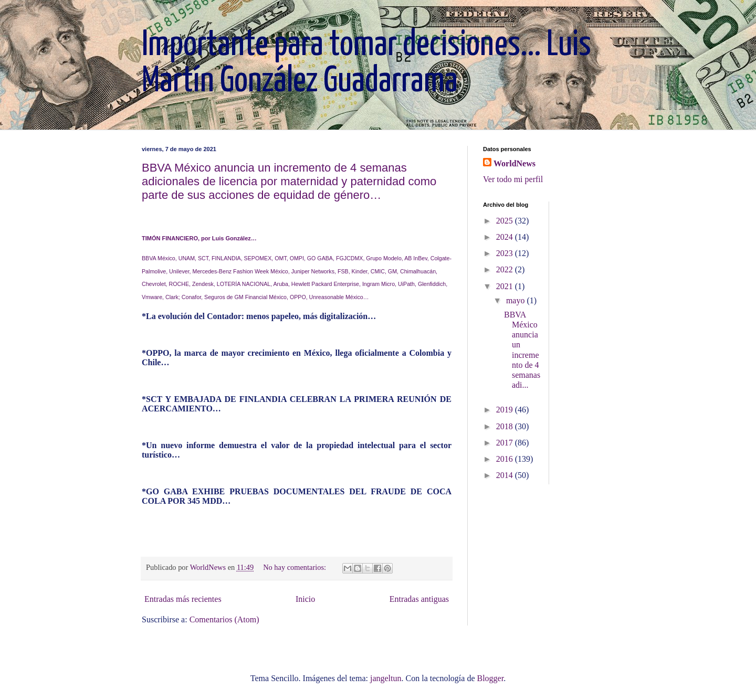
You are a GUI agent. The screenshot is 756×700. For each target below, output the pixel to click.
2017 (506, 443)
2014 (506, 475)
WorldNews (514, 163)
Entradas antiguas (419, 599)
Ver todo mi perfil (513, 179)
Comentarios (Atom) (224, 619)
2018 (506, 426)
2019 (506, 410)
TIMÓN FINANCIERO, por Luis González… (199, 238)
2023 (506, 253)
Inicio (305, 599)
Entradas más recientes (183, 599)
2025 (506, 221)
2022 (506, 269)
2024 (506, 237)
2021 (506, 286)
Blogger (490, 678)
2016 (506, 459)
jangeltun (386, 678)
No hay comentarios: (296, 567)
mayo (517, 300)
